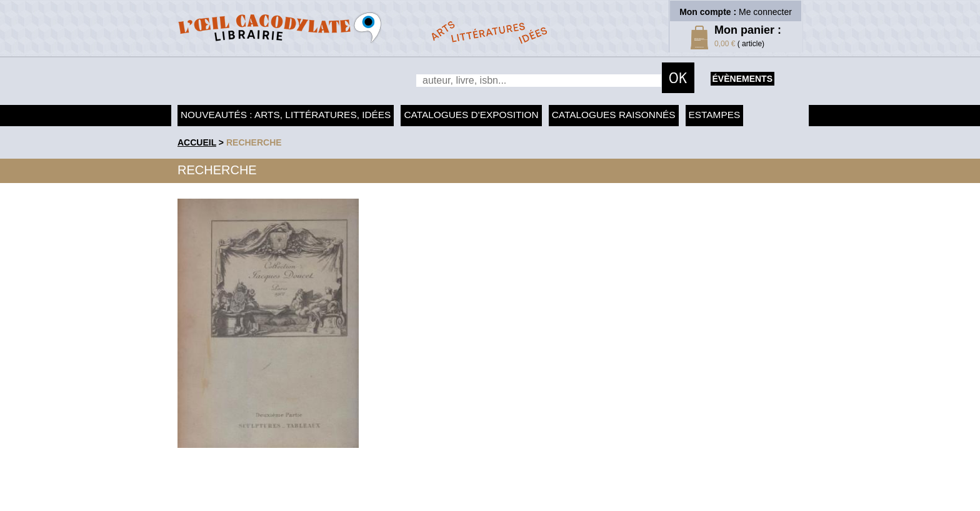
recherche (254, 142)
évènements (742, 79)
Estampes (715, 115)
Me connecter (765, 12)
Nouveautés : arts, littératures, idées (286, 115)
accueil (197, 142)
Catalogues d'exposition (471, 115)
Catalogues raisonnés (614, 115)
